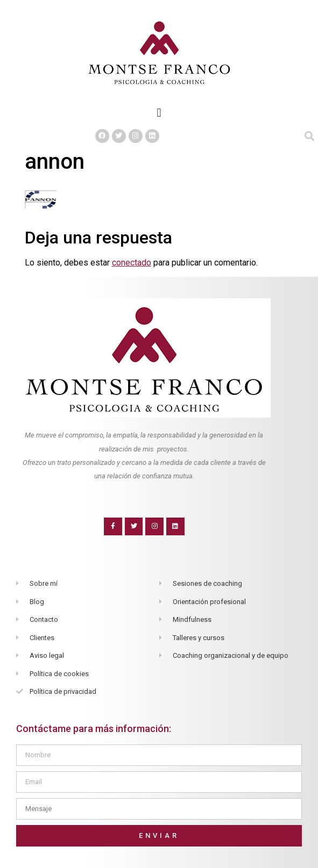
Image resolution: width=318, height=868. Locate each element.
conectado (132, 263)
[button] (159, 113)
